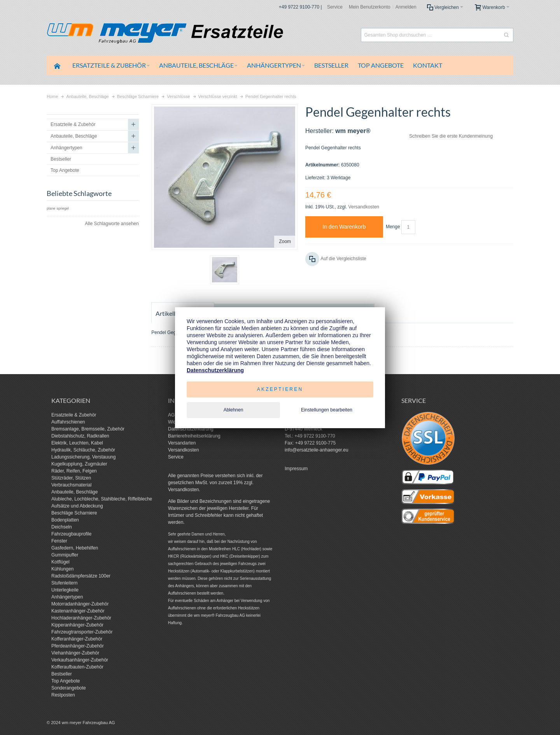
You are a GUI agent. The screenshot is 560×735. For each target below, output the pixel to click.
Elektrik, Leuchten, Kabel (77, 443)
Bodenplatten (65, 520)
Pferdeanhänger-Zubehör (78, 646)
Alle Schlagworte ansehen (112, 224)
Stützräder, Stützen (71, 478)
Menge (393, 227)
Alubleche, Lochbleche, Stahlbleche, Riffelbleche (102, 499)
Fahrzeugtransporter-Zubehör (82, 632)
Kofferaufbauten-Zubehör (77, 667)
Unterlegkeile (65, 590)
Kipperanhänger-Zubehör (77, 625)
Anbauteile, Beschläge (74, 492)
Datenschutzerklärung (191, 429)
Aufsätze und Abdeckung (77, 506)
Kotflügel (60, 562)
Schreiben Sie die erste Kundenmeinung (451, 136)
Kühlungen (62, 569)
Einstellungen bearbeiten (327, 410)
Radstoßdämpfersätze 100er (81, 576)
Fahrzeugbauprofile (71, 534)
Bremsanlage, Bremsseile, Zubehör (88, 429)
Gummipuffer (65, 555)
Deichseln (62, 527)
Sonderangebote (69, 688)
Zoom (285, 241)
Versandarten (182, 443)
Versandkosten (364, 207)
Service (335, 7)
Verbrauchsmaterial (71, 485)
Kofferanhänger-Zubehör (77, 639)
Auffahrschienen (68, 422)
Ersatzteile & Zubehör (74, 415)
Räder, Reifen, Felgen (74, 471)
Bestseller (62, 674)
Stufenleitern (64, 583)
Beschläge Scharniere (74, 513)
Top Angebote (66, 681)
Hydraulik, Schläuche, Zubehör (83, 450)
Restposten (63, 695)
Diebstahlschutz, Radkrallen (80, 436)
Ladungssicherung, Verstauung (83, 457)
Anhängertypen (67, 597)
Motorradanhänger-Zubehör (80, 604)
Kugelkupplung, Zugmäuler (79, 464)
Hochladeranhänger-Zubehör (81, 618)
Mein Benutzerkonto (370, 7)
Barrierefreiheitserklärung (194, 436)
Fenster (59, 541)
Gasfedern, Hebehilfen (75, 548)
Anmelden (406, 7)
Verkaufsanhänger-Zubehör (80, 660)
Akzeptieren (280, 389)
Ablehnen (234, 410)
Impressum (296, 469)
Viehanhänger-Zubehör (75, 653)
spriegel (63, 208)
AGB (173, 415)
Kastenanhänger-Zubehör (78, 611)
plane (51, 208)
